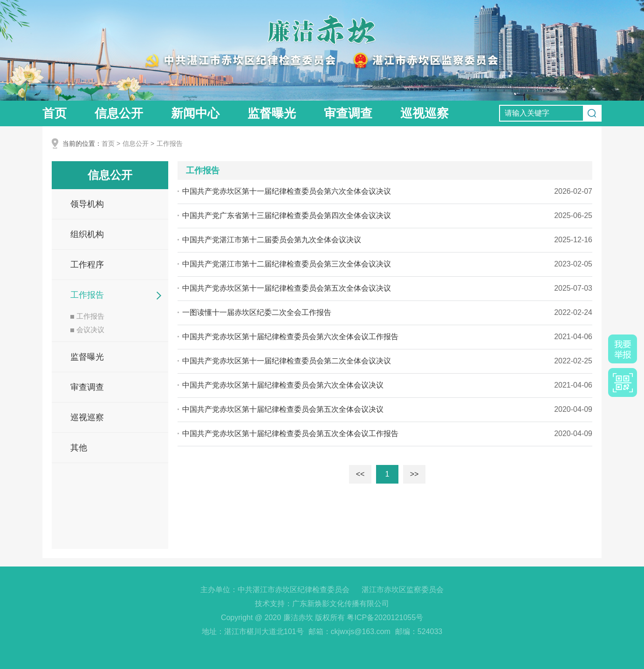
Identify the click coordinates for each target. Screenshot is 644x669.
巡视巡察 (425, 113)
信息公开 (119, 113)
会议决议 (87, 330)
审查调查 (348, 113)
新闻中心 (195, 113)
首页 (55, 113)
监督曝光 (272, 113)
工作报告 (170, 143)
